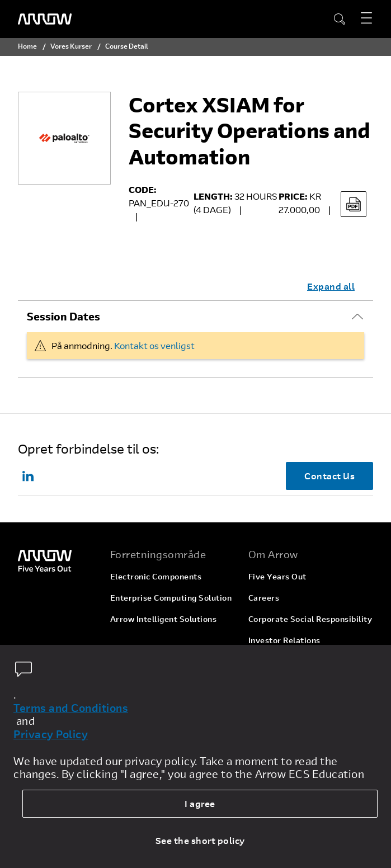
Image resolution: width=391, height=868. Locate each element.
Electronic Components (156, 576)
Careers (264, 598)
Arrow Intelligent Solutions (164, 619)
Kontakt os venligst (154, 345)
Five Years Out (277, 576)
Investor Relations (284, 640)
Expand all (331, 286)
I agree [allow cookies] (200, 803)
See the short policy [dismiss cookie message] (200, 840)
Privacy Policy (51, 734)
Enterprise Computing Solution (171, 598)
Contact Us (329, 476)
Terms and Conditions (71, 708)
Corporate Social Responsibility (310, 619)
